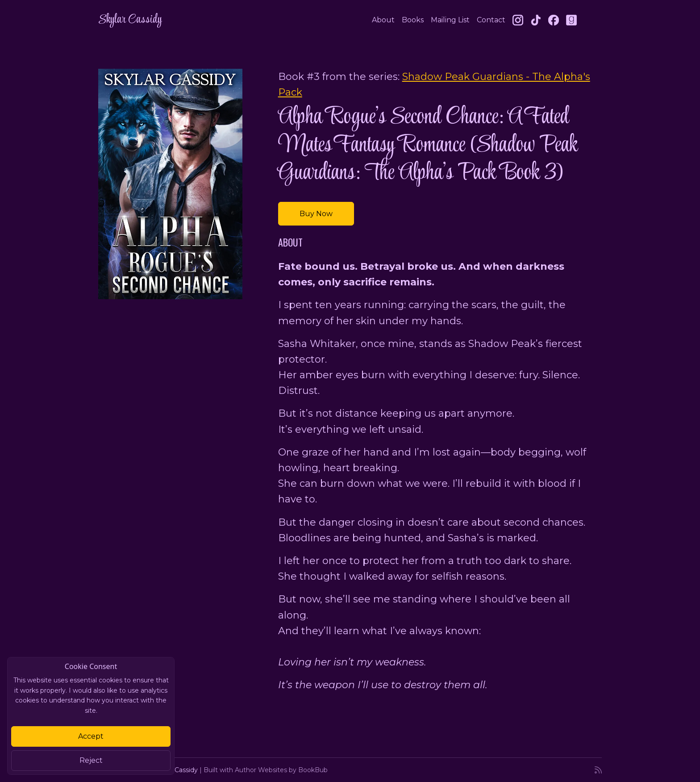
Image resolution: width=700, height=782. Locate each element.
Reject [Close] (91, 760)
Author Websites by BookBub (281, 770)
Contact (491, 20)
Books (413, 20)
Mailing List (450, 20)
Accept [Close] (91, 736)
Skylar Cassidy (130, 20)
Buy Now (316, 214)
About (383, 20)
